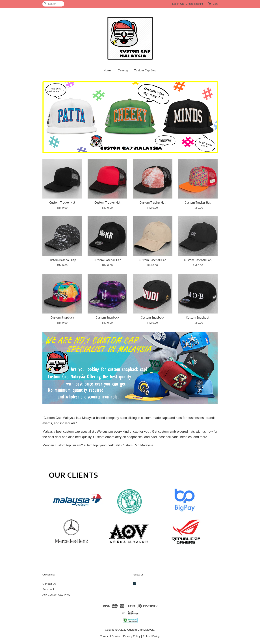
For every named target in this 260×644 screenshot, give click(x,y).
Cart (215, 4)
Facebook (48, 589)
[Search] (53, 4)
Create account (194, 4)
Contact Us (49, 584)
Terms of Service (111, 636)
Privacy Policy (132, 636)
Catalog (123, 70)
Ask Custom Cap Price (56, 595)
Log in (176, 4)
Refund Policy (151, 636)
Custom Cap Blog (145, 70)
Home (107, 70)
